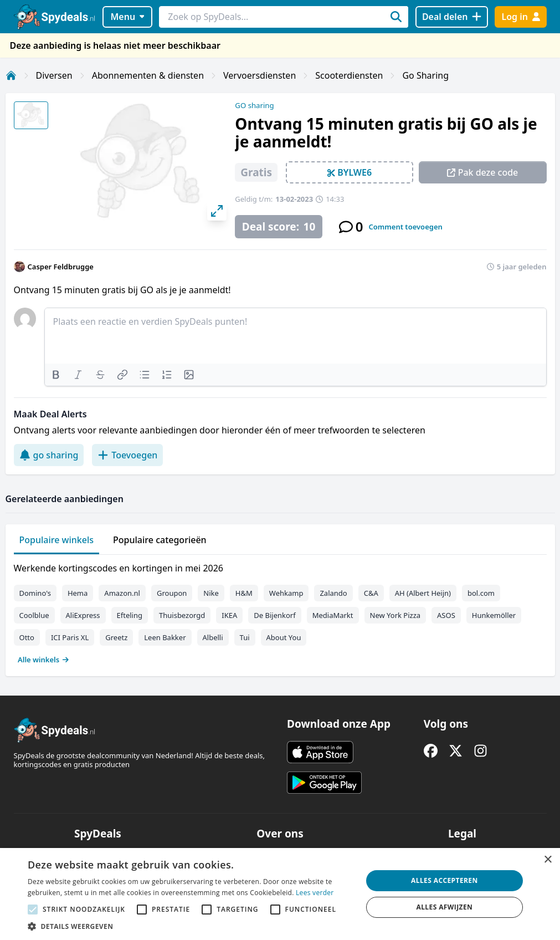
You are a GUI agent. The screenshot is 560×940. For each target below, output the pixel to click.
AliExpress (83, 615)
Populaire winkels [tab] (57, 540)
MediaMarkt (333, 615)
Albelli (213, 637)
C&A (371, 593)
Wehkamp (286, 593)
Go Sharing (425, 75)
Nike (211, 593)
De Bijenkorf (274, 615)
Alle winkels (43, 660)
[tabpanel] (280, 611)
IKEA (229, 615)
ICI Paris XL (70, 637)
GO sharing (254, 105)
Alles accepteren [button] (445, 880)
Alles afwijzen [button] (444, 907)
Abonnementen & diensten (148, 75)
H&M (244, 593)
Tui (245, 637)
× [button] (548, 860)
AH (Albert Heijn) (423, 593)
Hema (78, 593)
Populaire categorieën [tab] (160, 540)
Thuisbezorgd (182, 615)
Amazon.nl (122, 593)
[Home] (11, 75)
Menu (127, 17)
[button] (190, 926)
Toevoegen (127, 455)
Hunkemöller (494, 615)
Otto (27, 637)
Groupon (172, 593)
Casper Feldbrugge (61, 267)
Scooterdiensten (349, 75)
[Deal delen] (452, 17)
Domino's (35, 593)
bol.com (481, 593)
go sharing (49, 455)
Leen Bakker (165, 637)
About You (284, 637)
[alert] (280, 894)
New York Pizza (395, 615)
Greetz (116, 637)
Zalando (333, 593)
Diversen (54, 75)
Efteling (130, 615)
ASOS (446, 615)
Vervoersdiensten (260, 75)
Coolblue (34, 615)
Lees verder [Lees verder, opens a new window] (315, 893)
